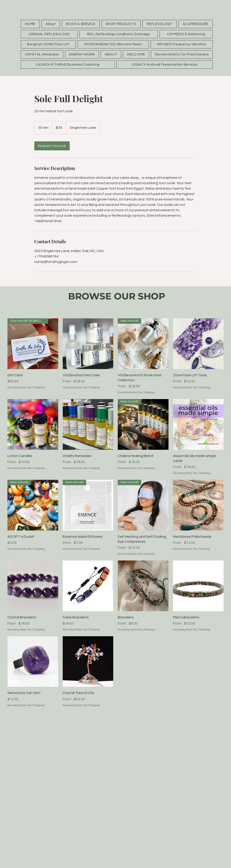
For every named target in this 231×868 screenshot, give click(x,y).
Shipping (39, 387)
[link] (52, 146)
